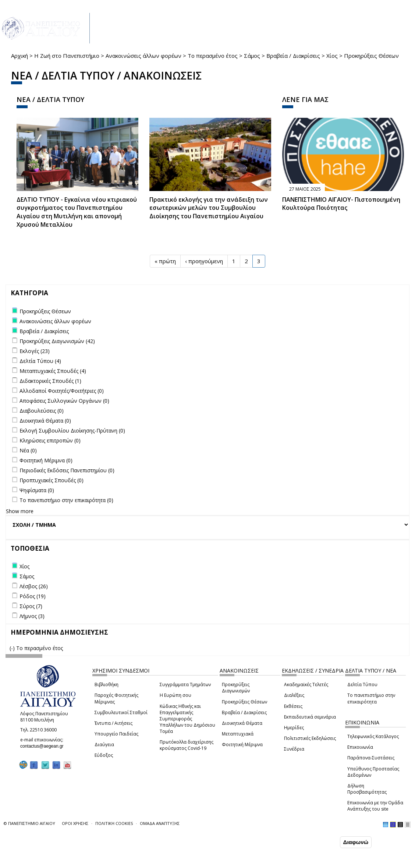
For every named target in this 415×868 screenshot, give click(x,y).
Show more (20, 511)
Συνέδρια (294, 749)
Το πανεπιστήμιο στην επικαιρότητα (371, 698)
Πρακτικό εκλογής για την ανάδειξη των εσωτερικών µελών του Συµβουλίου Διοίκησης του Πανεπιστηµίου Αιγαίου (209, 208)
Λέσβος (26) (34, 586)
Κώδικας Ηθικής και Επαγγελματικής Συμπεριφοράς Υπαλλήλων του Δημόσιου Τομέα (187, 719)
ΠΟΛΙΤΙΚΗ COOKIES (114, 823)
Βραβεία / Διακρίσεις (293, 56)
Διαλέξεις (294, 695)
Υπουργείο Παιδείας (116, 734)
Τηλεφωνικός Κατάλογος (373, 736)
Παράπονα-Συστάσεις (371, 758)
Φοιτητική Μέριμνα (242, 744)
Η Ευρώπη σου (175, 695)
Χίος (332, 56)
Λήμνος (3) (32, 616)
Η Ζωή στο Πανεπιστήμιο (67, 56)
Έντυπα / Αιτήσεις (113, 723)
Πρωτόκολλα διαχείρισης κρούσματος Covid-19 (187, 745)
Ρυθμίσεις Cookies (68, 862)
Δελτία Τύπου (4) (40, 361)
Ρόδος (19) (33, 596)
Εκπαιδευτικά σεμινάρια (310, 717)
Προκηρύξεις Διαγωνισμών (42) (57, 341)
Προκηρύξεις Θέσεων (244, 702)
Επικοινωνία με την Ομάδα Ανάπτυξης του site (375, 806)
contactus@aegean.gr (44, 746)
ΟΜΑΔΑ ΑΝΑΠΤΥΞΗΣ (160, 823)
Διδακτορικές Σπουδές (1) (50, 381)
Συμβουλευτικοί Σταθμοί (121, 712)
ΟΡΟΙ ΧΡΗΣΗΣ (75, 823)
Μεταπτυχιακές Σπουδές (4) (53, 371)
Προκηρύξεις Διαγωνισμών (236, 688)
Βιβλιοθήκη (107, 684)
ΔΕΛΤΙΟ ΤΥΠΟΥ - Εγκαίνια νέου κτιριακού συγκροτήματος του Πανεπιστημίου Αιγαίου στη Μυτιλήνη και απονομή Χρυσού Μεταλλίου (77, 212)
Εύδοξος (104, 755)
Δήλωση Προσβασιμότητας (367, 789)
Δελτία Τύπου (362, 684)
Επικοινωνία (360, 747)
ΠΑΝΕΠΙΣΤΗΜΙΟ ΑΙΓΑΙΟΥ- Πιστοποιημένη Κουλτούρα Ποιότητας (341, 204)
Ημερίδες (294, 728)
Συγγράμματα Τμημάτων (185, 684)
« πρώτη (165, 261)
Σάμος (252, 56)
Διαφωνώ (356, 842)
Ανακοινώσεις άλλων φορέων (143, 56)
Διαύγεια (104, 744)
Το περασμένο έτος (213, 56)
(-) (13, 648)
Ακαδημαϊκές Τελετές (306, 684)
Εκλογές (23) (35, 351)
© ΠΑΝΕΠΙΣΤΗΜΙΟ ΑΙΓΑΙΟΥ (29, 823)
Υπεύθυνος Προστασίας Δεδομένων (373, 772)
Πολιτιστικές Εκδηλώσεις (310, 738)
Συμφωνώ (323, 842)
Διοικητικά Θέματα (242, 723)
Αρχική (19, 56)
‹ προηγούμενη (204, 261)
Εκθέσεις (293, 706)
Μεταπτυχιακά (238, 734)
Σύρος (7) (31, 606)
